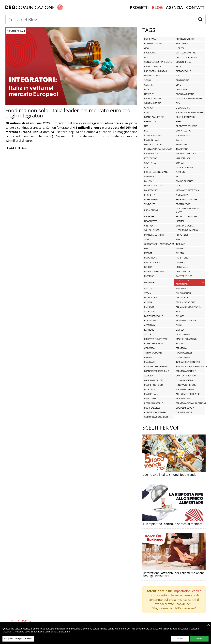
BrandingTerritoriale (157, 371)
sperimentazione (185, 302)
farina (148, 357)
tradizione (182, 149)
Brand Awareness (154, 117)
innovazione (151, 298)
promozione (151, 210)
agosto (148, 376)
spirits (180, 249)
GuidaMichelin (184, 293)
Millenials (150, 282)
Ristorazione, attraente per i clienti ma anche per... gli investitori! (173, 574)
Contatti (196, 7)
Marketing (182, 44)
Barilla (180, 330)
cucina (148, 302)
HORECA (180, 48)
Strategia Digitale (186, 154)
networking (183, 357)
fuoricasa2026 (152, 408)
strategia (181, 348)
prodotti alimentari (156, 71)
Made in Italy (152, 140)
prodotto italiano (187, 126)
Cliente (148, 85)
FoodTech (150, 389)
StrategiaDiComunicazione (191, 403)
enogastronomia (154, 272)
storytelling (183, 131)
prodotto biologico (188, 216)
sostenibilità (183, 62)
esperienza (182, 298)
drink (179, 325)
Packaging (150, 53)
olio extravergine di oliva (188, 210)
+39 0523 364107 (20, 621)
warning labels (185, 226)
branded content (154, 235)
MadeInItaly (151, 394)
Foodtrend (151, 258)
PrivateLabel (183, 399)
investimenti (151, 199)
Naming (180, 172)
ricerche (149, 216)
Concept (181, 163)
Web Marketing (153, 103)
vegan (148, 293)
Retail (179, 66)
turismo (181, 244)
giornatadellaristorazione (160, 244)
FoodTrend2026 (185, 412)
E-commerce (183, 108)
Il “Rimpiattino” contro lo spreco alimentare (172, 524)
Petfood (149, 307)
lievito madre (152, 262)
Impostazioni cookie (187, 591)
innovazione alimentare (158, 149)
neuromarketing (154, 186)
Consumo (181, 89)
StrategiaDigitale (186, 371)
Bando (148, 181)
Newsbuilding (152, 76)
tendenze (150, 204)
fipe (178, 239)
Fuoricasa (150, 39)
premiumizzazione (186, 321)
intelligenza (183, 334)
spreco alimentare (187, 199)
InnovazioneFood (186, 385)
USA (146, 126)
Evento (148, 112)
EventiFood (151, 158)
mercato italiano (154, 144)
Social (148, 80)
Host (179, 186)
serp (147, 239)
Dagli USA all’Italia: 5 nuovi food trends (169, 475)
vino (179, 85)
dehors (180, 316)
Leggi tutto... (16, 148)
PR (177, 177)
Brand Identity (153, 66)
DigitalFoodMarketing (189, 98)
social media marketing (189, 112)
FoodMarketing (185, 389)
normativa (182, 195)
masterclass (151, 190)
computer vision (154, 343)
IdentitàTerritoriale (156, 366)
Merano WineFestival (188, 190)
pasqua (180, 343)
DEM (178, 103)
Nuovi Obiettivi (184, 380)
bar (178, 311)
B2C (178, 76)
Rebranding (183, 80)
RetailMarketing (154, 403)
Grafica (149, 108)
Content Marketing (187, 57)
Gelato (180, 253)
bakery (148, 267)
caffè (179, 140)
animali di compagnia (188, 307)
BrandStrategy (153, 98)
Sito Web (149, 177)
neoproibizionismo (187, 230)
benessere (181, 144)
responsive (182, 235)
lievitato (181, 262)
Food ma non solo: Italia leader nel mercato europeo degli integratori (68, 113)
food (147, 89)
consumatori (184, 272)
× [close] (209, 628)
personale (182, 267)
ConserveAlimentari (156, 412)
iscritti (180, 221)
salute (148, 289)
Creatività (150, 163)
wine (147, 249)
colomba (149, 348)
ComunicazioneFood (156, 417)
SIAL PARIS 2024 (184, 289)
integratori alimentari (183, 282)
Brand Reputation (186, 117)
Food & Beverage (185, 39)
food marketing (185, 94)
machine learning (186, 339)
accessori (150, 311)
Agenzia (174, 7)
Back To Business (154, 380)
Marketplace (183, 158)
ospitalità (150, 121)
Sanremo (149, 330)
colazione (150, 321)
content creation (186, 376)
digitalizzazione (153, 316)
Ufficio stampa (184, 167)
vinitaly (149, 226)
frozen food (183, 204)
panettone (182, 258)
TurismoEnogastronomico (191, 366)
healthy (149, 94)
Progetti (139, 7)
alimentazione (153, 135)
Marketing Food (153, 385)
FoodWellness (184, 353)
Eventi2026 (150, 399)
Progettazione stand (156, 172)
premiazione (151, 154)
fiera (179, 121)
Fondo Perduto (185, 181)
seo (146, 131)
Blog (157, 7)
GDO (147, 48)
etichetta (150, 195)
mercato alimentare (156, 339)
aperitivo (150, 325)
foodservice (183, 135)
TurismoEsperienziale (188, 362)
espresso (149, 276)
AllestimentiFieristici (188, 394)
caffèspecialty (184, 276)
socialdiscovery (185, 408)
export (148, 253)
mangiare (150, 362)
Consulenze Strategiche (158, 62)
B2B (146, 57)
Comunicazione (153, 44)
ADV (146, 167)
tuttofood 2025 (153, 353)
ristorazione (183, 71)
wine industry (152, 230)
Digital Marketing (186, 53)
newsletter (151, 221)
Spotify (148, 334)
